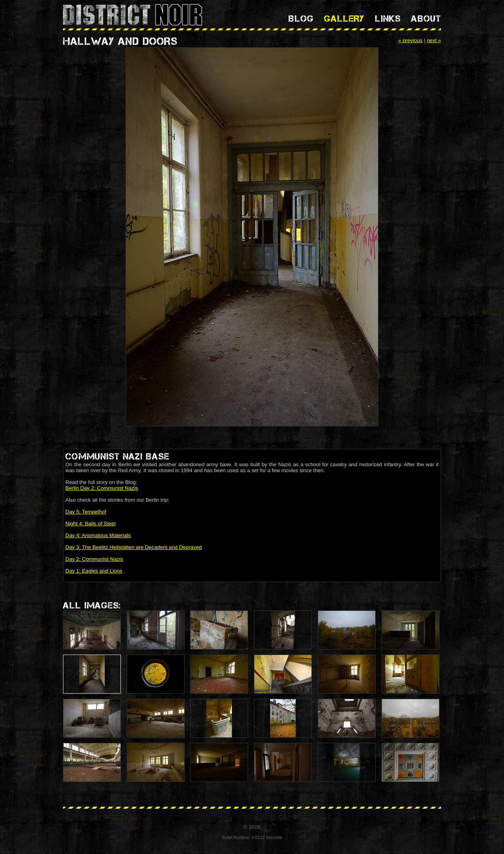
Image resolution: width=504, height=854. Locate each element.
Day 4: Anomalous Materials (98, 535)
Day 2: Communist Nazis (94, 559)
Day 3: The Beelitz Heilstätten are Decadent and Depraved (134, 547)
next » (434, 40)
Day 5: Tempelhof (86, 512)
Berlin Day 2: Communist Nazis (102, 488)
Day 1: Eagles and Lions (94, 571)
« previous (410, 40)
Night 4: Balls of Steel (90, 524)
